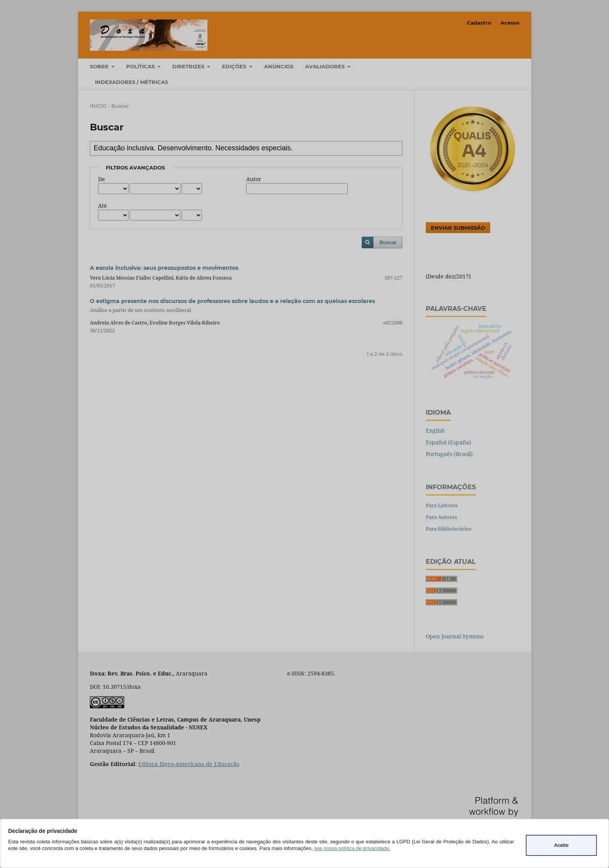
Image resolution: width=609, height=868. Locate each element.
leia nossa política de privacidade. (352, 848)
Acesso (510, 23)
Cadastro (479, 23)
